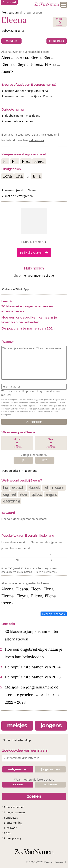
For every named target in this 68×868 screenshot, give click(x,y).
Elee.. (39, 161)
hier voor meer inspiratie (38, 276)
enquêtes (11, 41)
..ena (7, 176)
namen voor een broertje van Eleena (28, 96)
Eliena (37, 64)
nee (45, 460)
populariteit (57, 41)
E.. (5, 161)
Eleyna (22, 64)
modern (58, 487)
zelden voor (37, 140)
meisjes (17, 725)
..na (19, 176)
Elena (48, 57)
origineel (9, 494)
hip (5, 487)
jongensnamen (15, 812)
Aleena (7, 57)
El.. (15, 161)
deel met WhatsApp (18, 740)
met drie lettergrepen (19, 196)
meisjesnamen (15, 807)
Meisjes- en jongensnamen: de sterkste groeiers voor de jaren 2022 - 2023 (32, 695)
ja (23, 460)
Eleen (36, 57)
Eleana (22, 57)
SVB (10, 568)
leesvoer (11, 828)
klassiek (34, 487)
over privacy (14, 838)
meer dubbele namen (19, 121)
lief (46, 487)
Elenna (8, 64)
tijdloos (37, 494)
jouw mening (14, 823)
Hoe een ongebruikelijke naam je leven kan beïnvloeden (29, 320)
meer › (7, 71)
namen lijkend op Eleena (21, 190)
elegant (51, 494)
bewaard (9, 2)
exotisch (18, 487)
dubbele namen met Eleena (23, 116)
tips (8, 833)
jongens (51, 725)
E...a (37, 176)
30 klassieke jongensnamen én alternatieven (27, 309)
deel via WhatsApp (17, 289)
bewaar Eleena (14, 31)
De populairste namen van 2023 (33, 677)
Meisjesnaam (10, 13)
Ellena (50, 64)
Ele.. (26, 161)
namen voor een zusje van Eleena (26, 91)
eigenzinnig (11, 501)
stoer (23, 494)
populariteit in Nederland (21, 471)
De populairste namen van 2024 (28, 328)
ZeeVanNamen (47, 5)
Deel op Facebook (54, 614)
